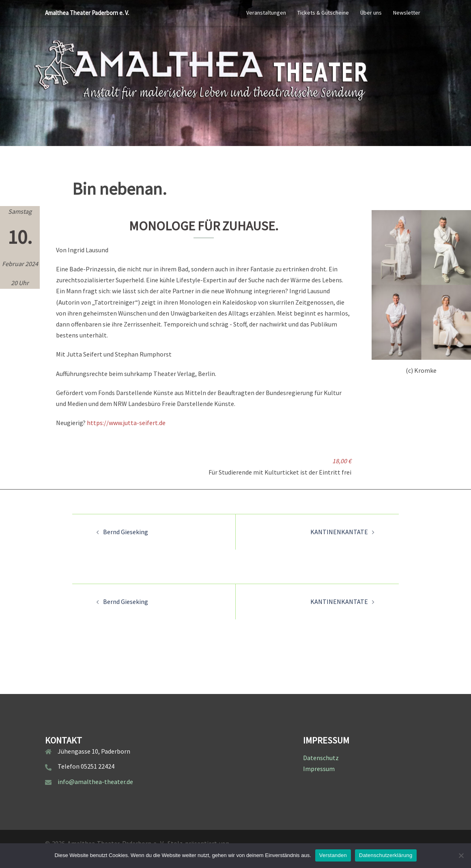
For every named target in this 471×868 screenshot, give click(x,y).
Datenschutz (321, 758)
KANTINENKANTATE (339, 532)
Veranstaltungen (266, 13)
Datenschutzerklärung (386, 855)
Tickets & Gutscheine (323, 13)
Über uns (371, 13)
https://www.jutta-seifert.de (126, 423)
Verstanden (333, 855)
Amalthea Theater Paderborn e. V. (87, 13)
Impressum (319, 769)
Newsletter (407, 13)
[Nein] (461, 855)
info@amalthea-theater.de (95, 782)
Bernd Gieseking (126, 532)
